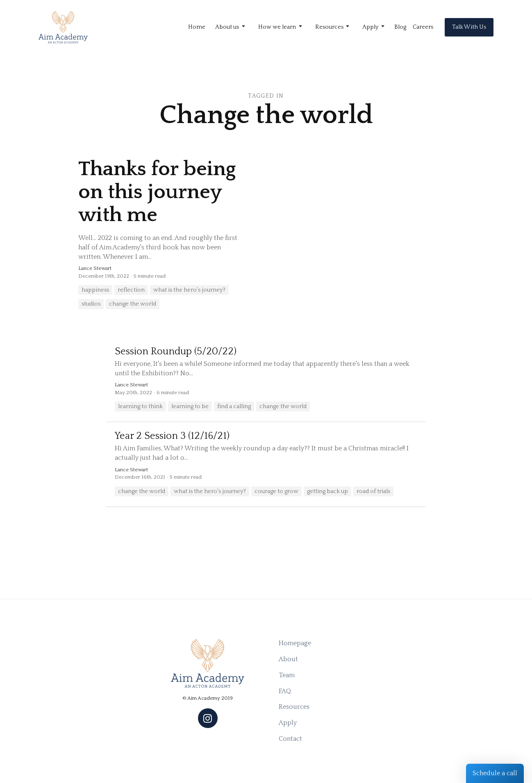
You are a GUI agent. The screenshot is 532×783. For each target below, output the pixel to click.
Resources (294, 707)
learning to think (140, 406)
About (288, 659)
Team (287, 675)
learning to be (190, 406)
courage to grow (276, 491)
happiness (95, 290)
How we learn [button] (278, 27)
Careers (423, 27)
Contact (290, 739)
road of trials (373, 491)
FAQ (285, 691)
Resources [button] (330, 27)
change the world (133, 304)
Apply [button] (371, 27)
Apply (288, 723)
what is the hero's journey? (189, 290)
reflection (131, 290)
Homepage (295, 643)
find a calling (234, 406)
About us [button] (228, 27)
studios (91, 304)
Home (197, 27)
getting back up (327, 491)
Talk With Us (469, 27)
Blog (400, 27)
